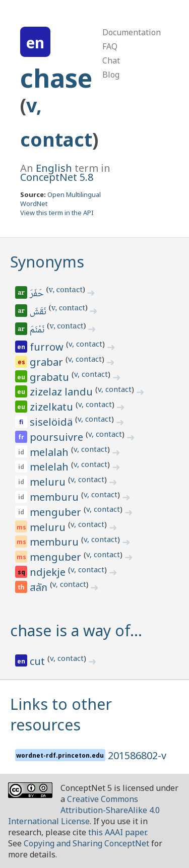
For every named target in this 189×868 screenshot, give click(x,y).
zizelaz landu (62, 392)
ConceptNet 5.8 (57, 177)
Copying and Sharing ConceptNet (86, 843)
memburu (55, 497)
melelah (50, 467)
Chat (111, 60)
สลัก (40, 588)
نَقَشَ (39, 312)
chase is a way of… (76, 630)
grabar (48, 362)
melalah (50, 452)
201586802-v (137, 755)
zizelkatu (53, 407)
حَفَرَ (38, 294)
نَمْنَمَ (38, 330)
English (54, 168)
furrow (48, 347)
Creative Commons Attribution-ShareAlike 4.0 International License (84, 810)
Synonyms (47, 262)
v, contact (66, 291)
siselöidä (52, 422)
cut (39, 661)
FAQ (110, 46)
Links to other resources (61, 714)
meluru (49, 482)
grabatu (51, 377)
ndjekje (49, 572)
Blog (111, 75)
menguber (57, 512)
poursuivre (58, 437)
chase (56, 78)
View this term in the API (57, 213)
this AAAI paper (117, 832)
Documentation (132, 32)
